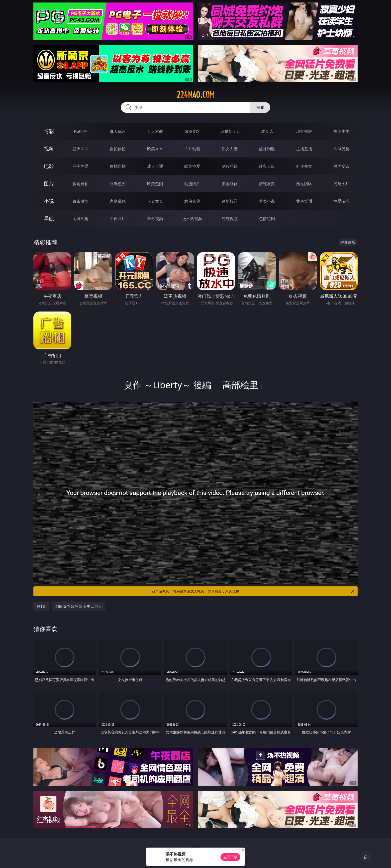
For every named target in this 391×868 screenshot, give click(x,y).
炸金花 (267, 131)
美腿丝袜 (230, 184)
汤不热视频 (192, 219)
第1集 (41, 606)
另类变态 (341, 166)
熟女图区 (304, 184)
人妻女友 (155, 201)
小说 (49, 201)
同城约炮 (81, 219)
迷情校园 (230, 201)
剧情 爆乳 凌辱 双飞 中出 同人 (79, 606)
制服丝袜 (230, 166)
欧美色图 (155, 184)
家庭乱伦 (118, 201)
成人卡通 (155, 166)
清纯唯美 (267, 184)
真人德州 (118, 131)
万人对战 (155, 131)
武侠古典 (192, 201)
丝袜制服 (267, 149)
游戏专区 (192, 131)
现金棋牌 (304, 131)
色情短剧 (267, 219)
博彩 (49, 131)
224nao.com (196, 95)
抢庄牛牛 (341, 131)
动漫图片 (192, 184)
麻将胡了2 (230, 131)
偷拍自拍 (118, 166)
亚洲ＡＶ (81, 149)
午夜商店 (118, 219)
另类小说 (267, 201)
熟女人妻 (230, 149)
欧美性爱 (192, 166)
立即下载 (230, 857)
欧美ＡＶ (155, 149)
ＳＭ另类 (341, 149)
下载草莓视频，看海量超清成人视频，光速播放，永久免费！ (252, 591)
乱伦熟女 (304, 166)
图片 (49, 184)
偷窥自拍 (81, 184)
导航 (49, 218)
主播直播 (304, 149)
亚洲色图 (118, 184)
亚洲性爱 (81, 166)
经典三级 (267, 166)
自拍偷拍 (118, 149)
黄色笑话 (304, 201)
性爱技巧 (341, 201)
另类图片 (341, 184)
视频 (49, 149)
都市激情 (81, 201)
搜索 (260, 107)
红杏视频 (230, 219)
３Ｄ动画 (192, 149)
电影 (49, 166)
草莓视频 (155, 219)
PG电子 (80, 131)
